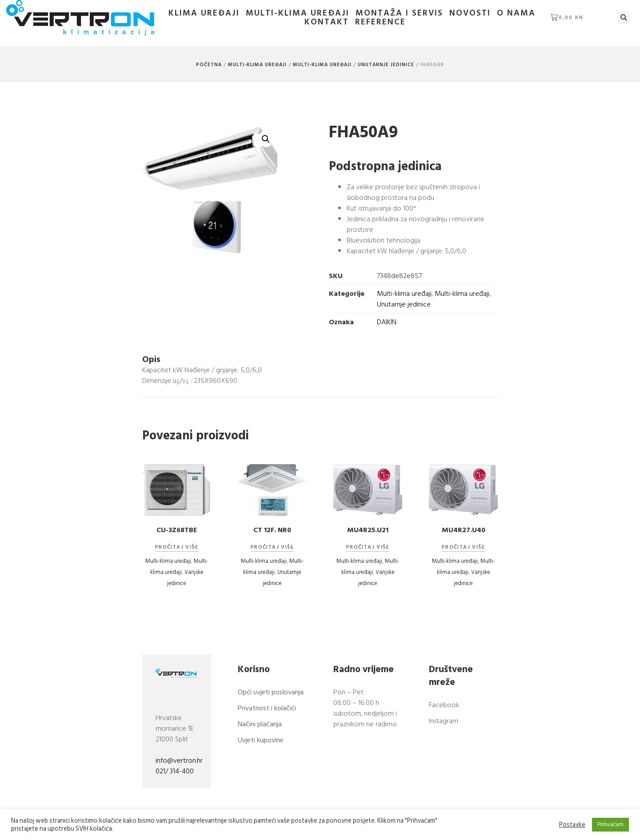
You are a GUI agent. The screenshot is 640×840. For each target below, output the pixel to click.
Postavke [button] (572, 825)
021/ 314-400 (175, 771)
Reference (380, 22)
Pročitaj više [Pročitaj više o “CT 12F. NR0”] (272, 547)
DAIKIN (387, 322)
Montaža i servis (399, 13)
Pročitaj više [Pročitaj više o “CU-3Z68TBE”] (177, 547)
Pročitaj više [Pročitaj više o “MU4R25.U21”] (368, 547)
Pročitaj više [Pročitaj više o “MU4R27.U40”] (463, 547)
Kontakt (327, 22)
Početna (209, 65)
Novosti (470, 13)
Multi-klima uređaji (298, 13)
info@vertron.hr (179, 760)
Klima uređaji (204, 13)
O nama (516, 13)
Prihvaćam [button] (610, 824)
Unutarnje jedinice (386, 65)
